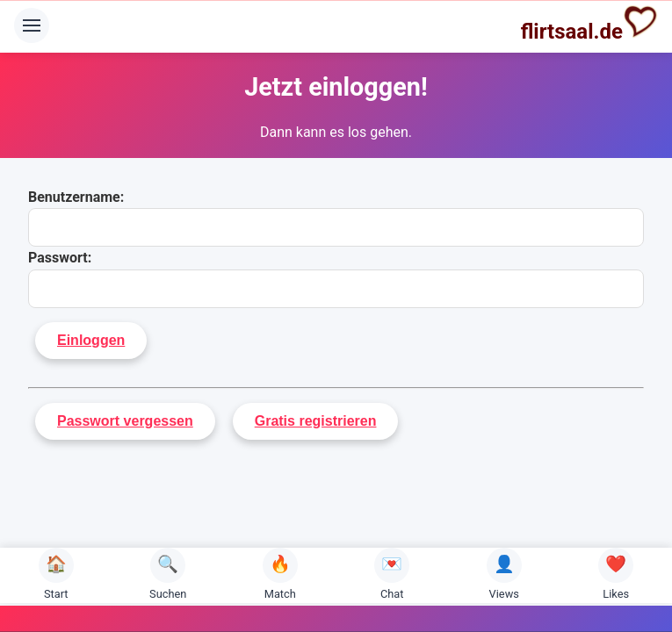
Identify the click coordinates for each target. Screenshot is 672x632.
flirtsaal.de (589, 24)
